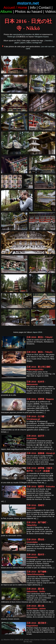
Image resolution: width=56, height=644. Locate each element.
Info (33, 8)
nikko (29, 43)
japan (17, 43)
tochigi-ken (37, 43)
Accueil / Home (15, 8)
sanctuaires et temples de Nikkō (26, 34)
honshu (49, 41)
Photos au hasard (28, 12)
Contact (45, 8)
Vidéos (50, 12)
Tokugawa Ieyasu (41, 37)
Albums (6, 12)
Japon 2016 (37, 332)
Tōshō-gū (11, 37)
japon (23, 43)
